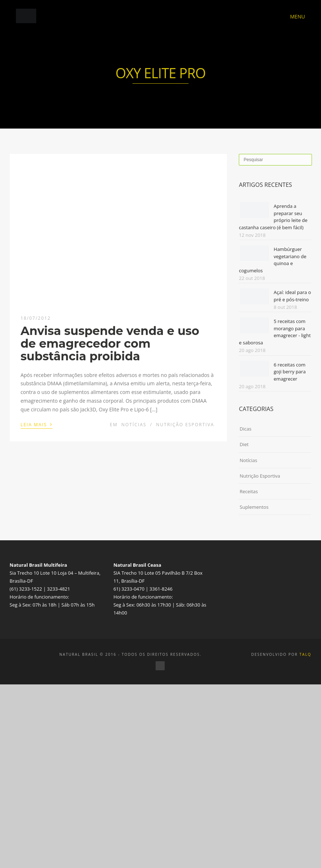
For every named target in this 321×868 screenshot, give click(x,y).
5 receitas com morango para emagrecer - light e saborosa (275, 332)
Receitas (249, 491)
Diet (244, 444)
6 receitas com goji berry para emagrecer (290, 372)
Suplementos (254, 507)
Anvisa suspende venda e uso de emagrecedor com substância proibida (110, 343)
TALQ (306, 654)
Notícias (134, 425)
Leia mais (37, 424)
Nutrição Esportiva (185, 425)
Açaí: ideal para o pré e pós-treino (292, 296)
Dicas (245, 429)
